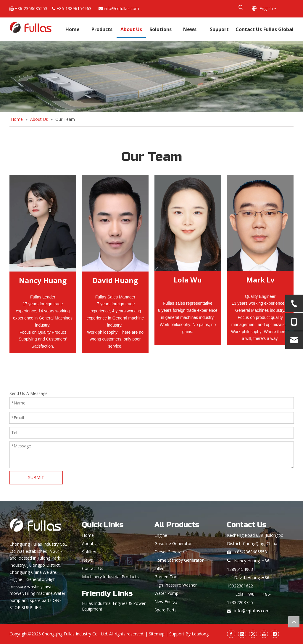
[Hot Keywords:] (241, 7)
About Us (91, 543)
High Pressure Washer (176, 585)
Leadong (200, 634)
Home (88, 535)
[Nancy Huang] (43, 223)
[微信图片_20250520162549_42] (188, 223)
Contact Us (93, 568)
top (294, 622)
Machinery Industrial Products (110, 577)
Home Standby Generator (179, 560)
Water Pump (166, 593)
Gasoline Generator (173, 543)
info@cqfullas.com (121, 8)
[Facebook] (231, 634)
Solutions (91, 552)
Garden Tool (166, 577)
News (87, 560)
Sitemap (157, 634)
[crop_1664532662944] (115, 223)
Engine (161, 535)
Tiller (159, 568)
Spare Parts (166, 610)
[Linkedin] (242, 634)
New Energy (166, 602)
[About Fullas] (151, 77)
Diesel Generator (171, 552)
